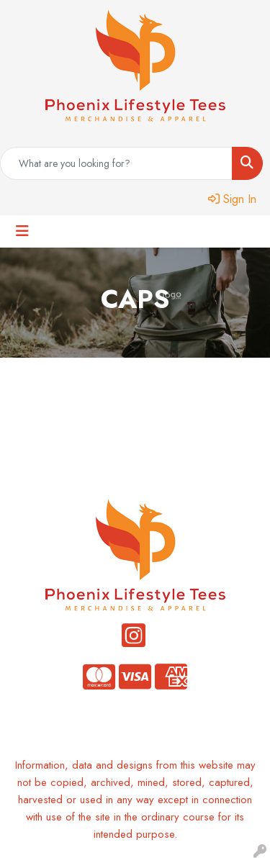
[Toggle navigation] (22, 231)
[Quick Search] (116, 163)
